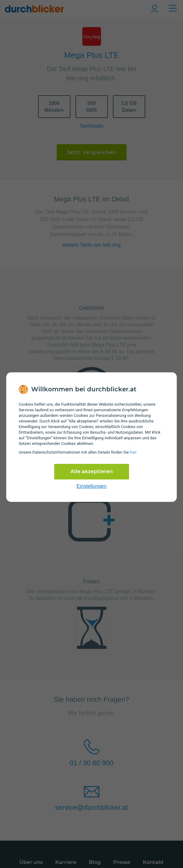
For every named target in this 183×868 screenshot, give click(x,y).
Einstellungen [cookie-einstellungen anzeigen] (91, 486)
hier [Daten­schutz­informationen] (133, 452)
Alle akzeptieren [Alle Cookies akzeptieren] (92, 472)
